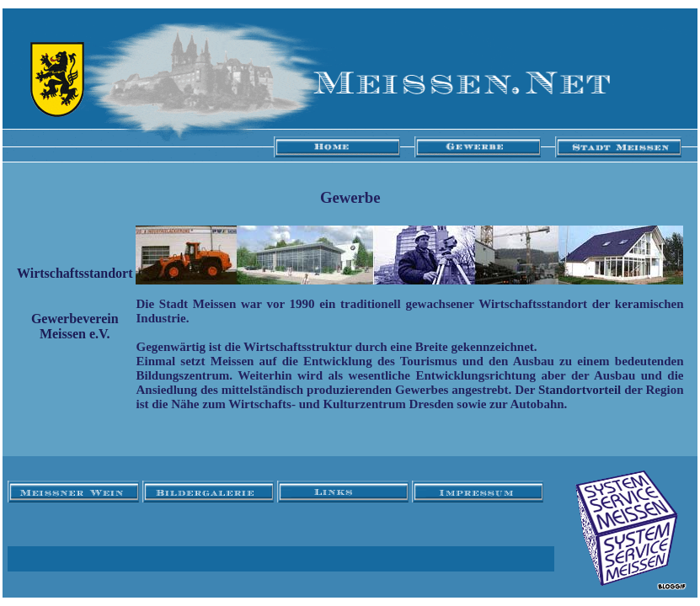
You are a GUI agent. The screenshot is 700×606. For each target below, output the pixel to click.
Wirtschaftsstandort (75, 273)
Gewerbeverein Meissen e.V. (75, 326)
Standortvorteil (580, 390)
